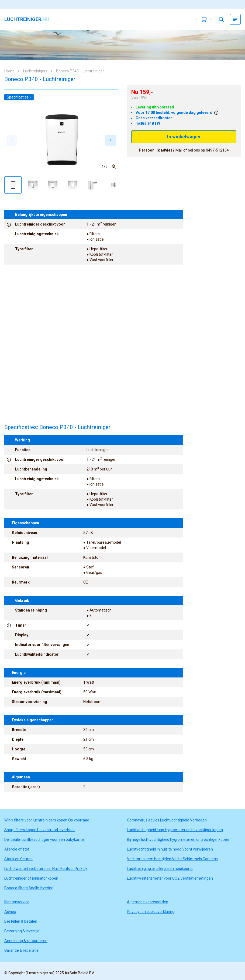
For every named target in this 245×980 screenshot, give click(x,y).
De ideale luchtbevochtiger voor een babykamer (45, 840)
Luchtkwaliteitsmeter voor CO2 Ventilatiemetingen (170, 878)
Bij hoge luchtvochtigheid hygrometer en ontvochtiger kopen (178, 840)
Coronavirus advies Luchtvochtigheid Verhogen (167, 820)
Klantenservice (17, 902)
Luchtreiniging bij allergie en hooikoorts (160, 869)
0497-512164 (217, 150)
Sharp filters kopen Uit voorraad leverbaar (40, 830)
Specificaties (19, 97)
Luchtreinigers (35, 71)
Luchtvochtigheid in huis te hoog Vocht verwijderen (170, 849)
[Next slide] (111, 140)
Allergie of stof (17, 849)
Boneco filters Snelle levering (29, 888)
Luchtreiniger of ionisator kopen (31, 878)
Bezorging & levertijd (22, 931)
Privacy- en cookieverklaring (151, 912)
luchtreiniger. (27, 19)
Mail (179, 150)
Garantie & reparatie (21, 950)
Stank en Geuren (18, 859)
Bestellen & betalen (21, 921)
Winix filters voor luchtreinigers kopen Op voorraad (47, 820)
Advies (10, 912)
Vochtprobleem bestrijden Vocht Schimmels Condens (172, 859)
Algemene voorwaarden (148, 902)
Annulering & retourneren (26, 941)
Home (9, 71)
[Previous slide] (12, 140)
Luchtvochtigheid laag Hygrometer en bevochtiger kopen (175, 830)
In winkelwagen (184, 137)
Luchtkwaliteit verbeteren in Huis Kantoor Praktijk (46, 869)
